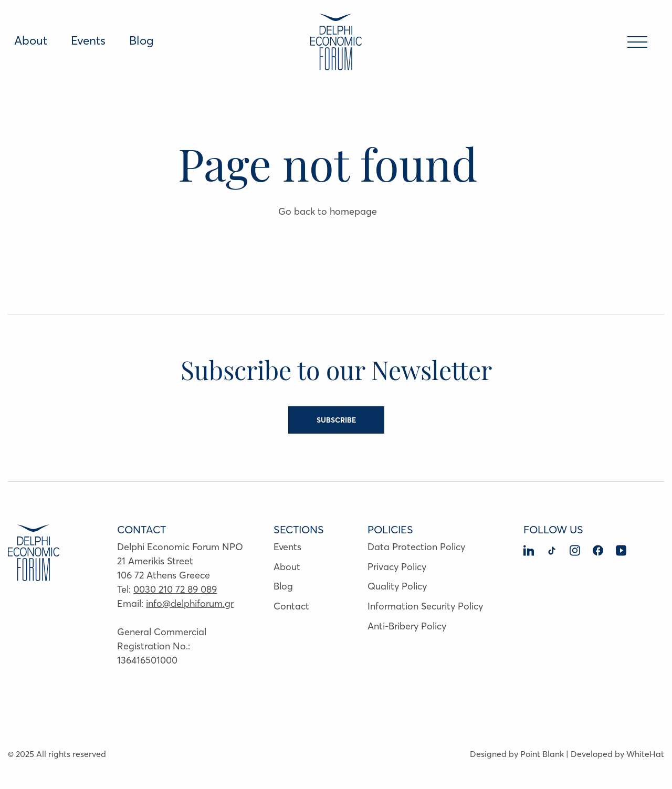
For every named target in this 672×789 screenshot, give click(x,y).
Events (88, 40)
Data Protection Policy (416, 547)
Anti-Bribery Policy (407, 626)
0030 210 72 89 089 (175, 589)
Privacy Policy (397, 567)
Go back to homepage (328, 211)
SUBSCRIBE (336, 420)
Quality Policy (397, 586)
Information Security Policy (425, 606)
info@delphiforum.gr (190, 603)
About (31, 40)
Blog (141, 40)
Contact (291, 606)
